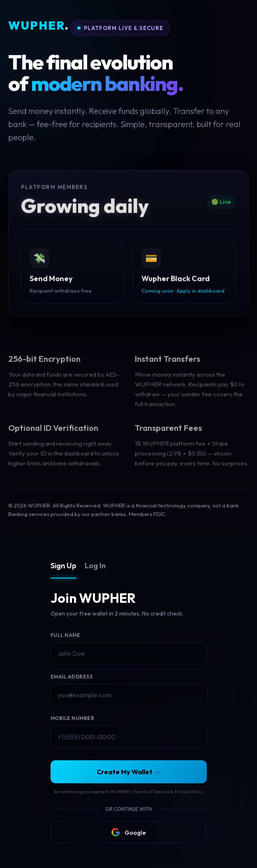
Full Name (66, 635)
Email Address (72, 677)
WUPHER (39, 26)
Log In (95, 566)
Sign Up (64, 566)
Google (129, 832)
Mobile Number (73, 718)
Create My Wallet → (128, 772)
